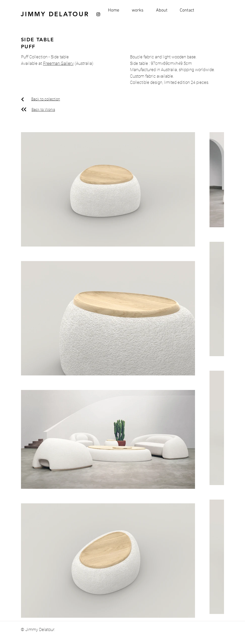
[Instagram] (98, 14)
